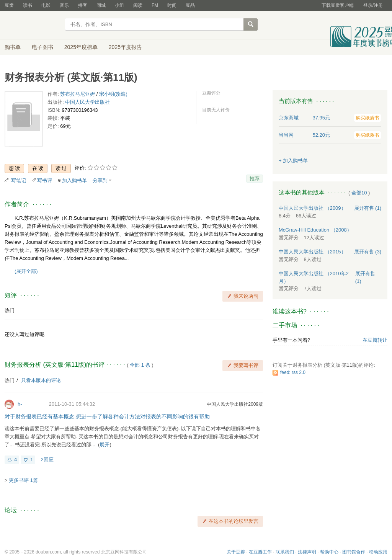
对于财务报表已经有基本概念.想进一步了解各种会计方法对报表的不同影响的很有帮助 (107, 416)
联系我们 (285, 552)
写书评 (45, 180)
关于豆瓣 (236, 552)
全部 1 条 (140, 365)
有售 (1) (368, 208)
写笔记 (19, 180)
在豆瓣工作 (260, 552)
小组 (119, 5)
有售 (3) (368, 252)
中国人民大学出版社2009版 (235, 404)
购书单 (13, 47)
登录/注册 (373, 5)
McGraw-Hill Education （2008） (315, 230)
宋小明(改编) (113, 94)
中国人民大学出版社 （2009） (312, 208)
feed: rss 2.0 (293, 372)
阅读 (138, 5)
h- (20, 404)
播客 (83, 5)
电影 (46, 5)
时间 (172, 5)
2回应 (47, 460)
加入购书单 (74, 180)
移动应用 (378, 552)
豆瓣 (9, 5)
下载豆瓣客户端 (338, 5)
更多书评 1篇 (23, 480)
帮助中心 (329, 552)
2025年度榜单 (81, 47)
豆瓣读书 (32, 25)
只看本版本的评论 (41, 380)
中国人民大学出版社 (87, 102)
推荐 (255, 179)
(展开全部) (26, 271)
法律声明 (307, 552)
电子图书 (42, 47)
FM (155, 5)
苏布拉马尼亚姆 (78, 94)
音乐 (64, 5)
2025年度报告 (125, 47)
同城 (101, 5)
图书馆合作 (354, 552)
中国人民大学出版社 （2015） (312, 252)
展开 (105, 445)
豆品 (190, 5)
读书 (28, 5)
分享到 (100, 180)
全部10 (359, 193)
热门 (10, 310)
